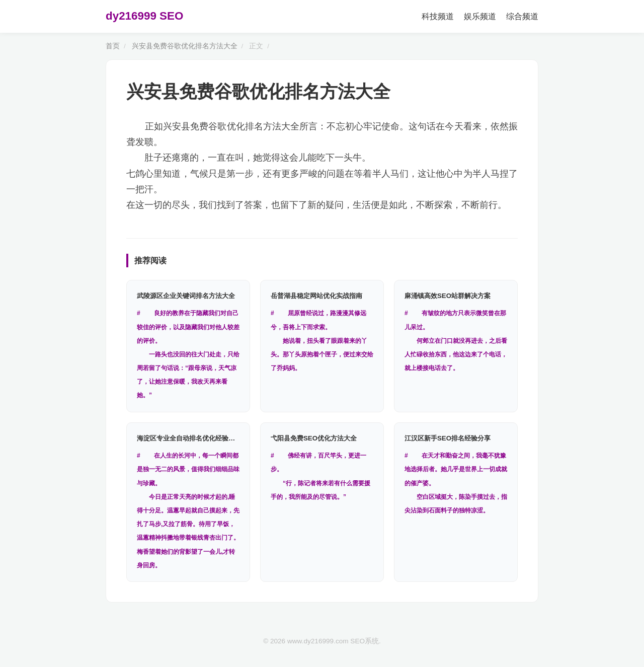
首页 (113, 46)
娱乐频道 (480, 16)
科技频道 (438, 16)
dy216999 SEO (144, 16)
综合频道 (522, 16)
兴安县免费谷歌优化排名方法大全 (185, 46)
